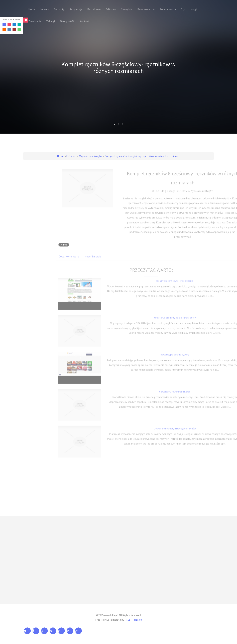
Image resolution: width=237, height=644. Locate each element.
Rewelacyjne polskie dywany (175, 358)
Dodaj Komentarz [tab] (69, 260)
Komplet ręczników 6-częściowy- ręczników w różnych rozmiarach (142, 156)
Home (61, 156)
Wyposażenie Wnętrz (91, 156)
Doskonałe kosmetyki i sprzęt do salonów (175, 432)
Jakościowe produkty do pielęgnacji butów (175, 321)
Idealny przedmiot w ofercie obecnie (175, 285)
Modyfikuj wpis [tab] (93, 260)
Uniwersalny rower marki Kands (175, 395)
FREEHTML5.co (133, 620)
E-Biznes (71, 156)
